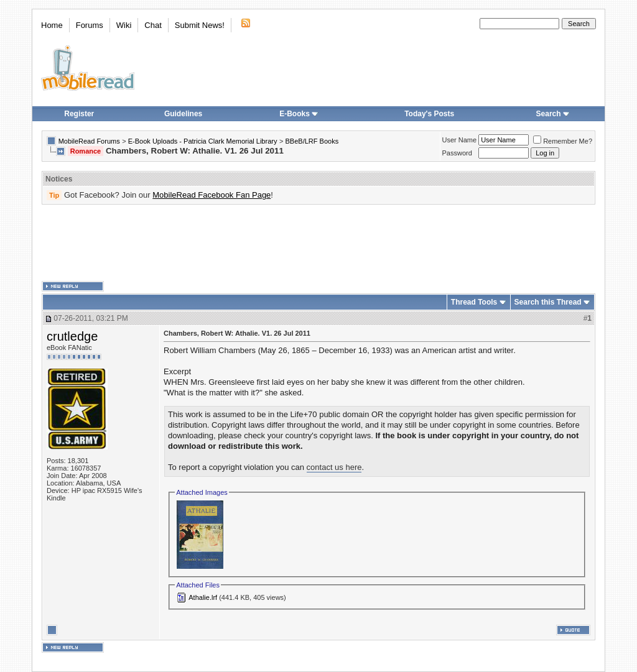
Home (52, 25)
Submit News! (200, 25)
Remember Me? (563, 141)
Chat (153, 25)
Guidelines (183, 114)
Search (553, 114)
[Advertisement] (318, 243)
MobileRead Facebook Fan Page (212, 195)
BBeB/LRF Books (312, 141)
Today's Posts (429, 114)
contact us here (334, 467)
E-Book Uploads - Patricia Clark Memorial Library (203, 141)
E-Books (299, 114)
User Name (460, 140)
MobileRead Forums (89, 141)
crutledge (72, 336)
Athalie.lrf (203, 597)
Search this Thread (548, 302)
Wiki (124, 25)
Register (79, 114)
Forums (90, 25)
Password (457, 153)
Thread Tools (474, 302)
